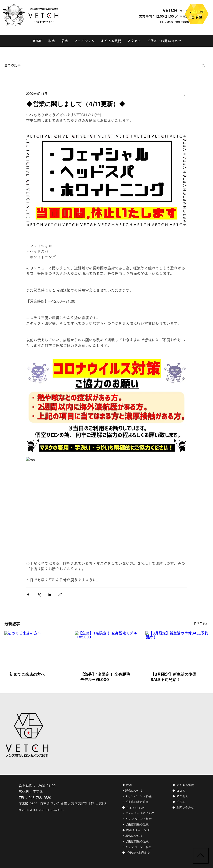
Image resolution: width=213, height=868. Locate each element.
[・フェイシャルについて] (142, 813)
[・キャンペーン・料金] (142, 796)
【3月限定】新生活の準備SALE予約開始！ (173, 677)
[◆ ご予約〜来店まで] (142, 853)
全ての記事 (12, 65)
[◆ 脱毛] (142, 785)
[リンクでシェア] (60, 594)
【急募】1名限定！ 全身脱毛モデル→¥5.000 (105, 677)
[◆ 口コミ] (189, 791)
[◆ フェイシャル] (142, 808)
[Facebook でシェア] (28, 594)
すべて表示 (201, 623)
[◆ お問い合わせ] (189, 808)
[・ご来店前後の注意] (142, 802)
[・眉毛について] (142, 836)
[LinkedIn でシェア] (49, 594)
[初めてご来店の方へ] (36, 649)
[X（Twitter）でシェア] (39, 594)
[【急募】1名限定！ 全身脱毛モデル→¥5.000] (107, 649)
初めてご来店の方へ (27, 674)
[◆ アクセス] (189, 796)
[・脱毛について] (142, 791)
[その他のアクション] (184, 94)
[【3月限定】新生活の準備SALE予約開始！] (177, 649)
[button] (203, 65)
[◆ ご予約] (189, 802)
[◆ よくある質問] (189, 785)
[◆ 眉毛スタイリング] (142, 830)
